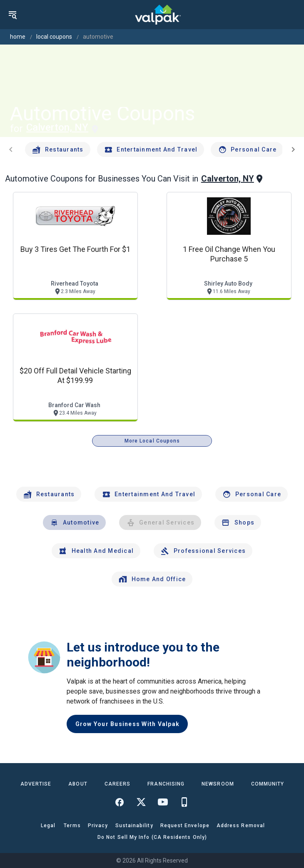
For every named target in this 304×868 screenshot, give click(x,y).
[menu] (12, 15)
